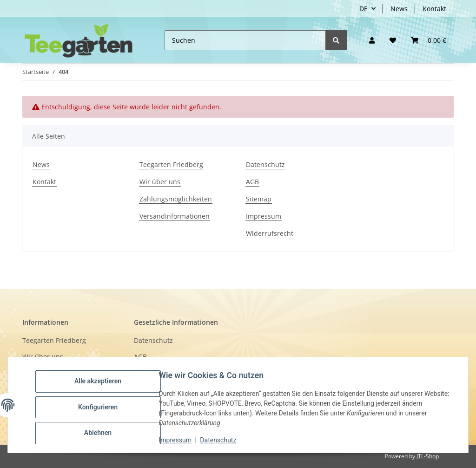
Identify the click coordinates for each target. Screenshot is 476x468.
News (399, 9)
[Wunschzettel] (393, 40)
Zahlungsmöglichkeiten (176, 199)
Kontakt (434, 9)
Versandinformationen (175, 216)
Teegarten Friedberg (171, 164)
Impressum (264, 216)
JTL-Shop (428, 456)
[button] (372, 40)
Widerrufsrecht (270, 233)
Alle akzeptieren (102, 383)
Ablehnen (102, 431)
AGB (252, 182)
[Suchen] (245, 40)
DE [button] (364, 9)
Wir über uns (160, 182)
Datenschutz (265, 164)
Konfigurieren (102, 407)
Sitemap (259, 199)
